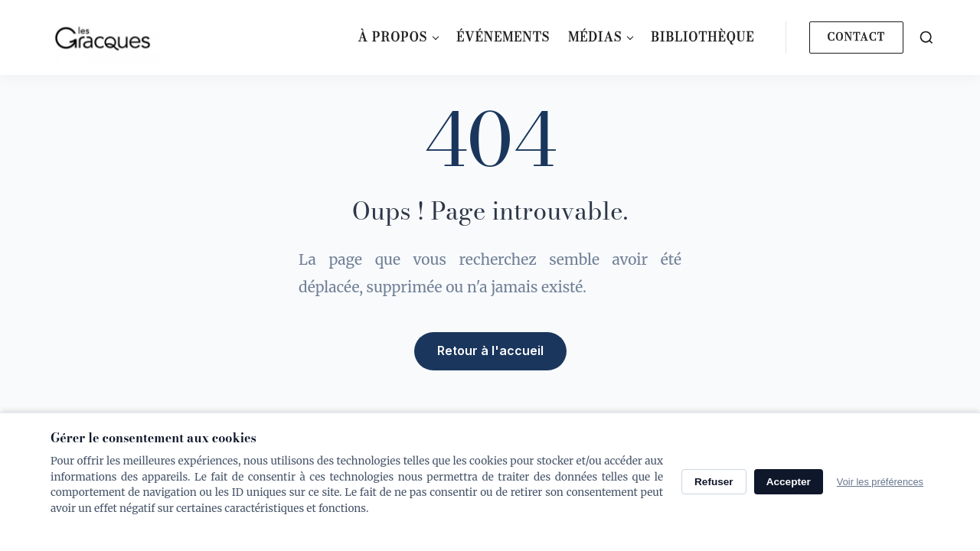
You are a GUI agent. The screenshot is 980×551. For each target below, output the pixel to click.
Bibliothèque (702, 37)
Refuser (714, 482)
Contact (856, 37)
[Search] (926, 37)
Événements (503, 37)
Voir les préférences (880, 482)
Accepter (789, 482)
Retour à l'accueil (490, 350)
